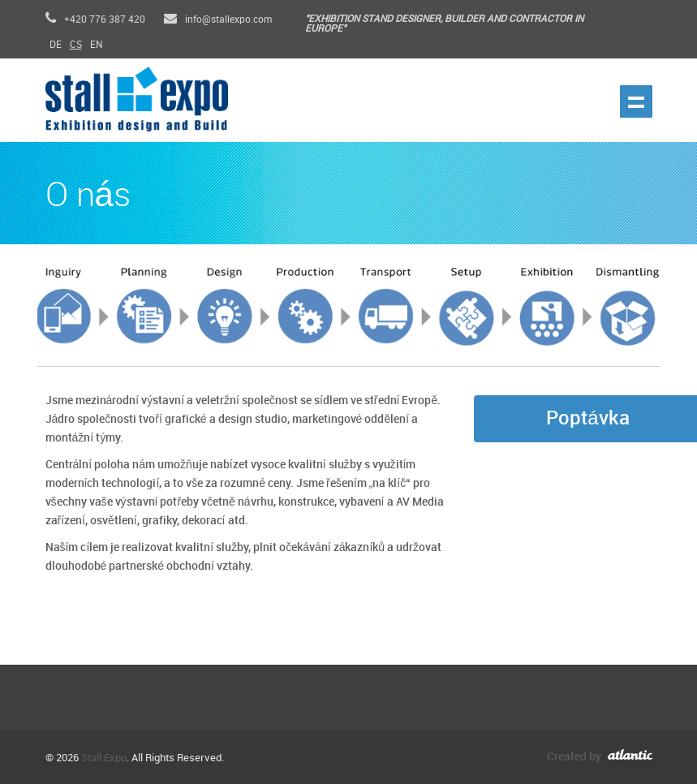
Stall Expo (104, 758)
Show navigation (636, 101)
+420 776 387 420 (95, 20)
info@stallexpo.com (218, 20)
